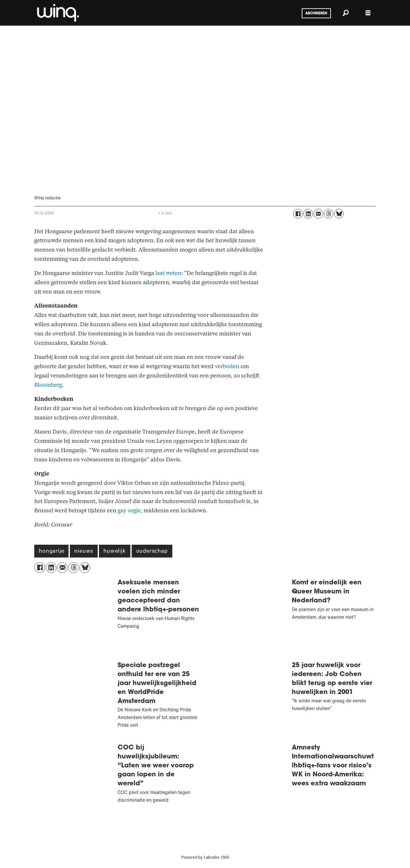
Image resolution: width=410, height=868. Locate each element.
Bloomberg (48, 385)
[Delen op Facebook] (298, 214)
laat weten (168, 273)
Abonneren (316, 13)
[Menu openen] (368, 13)
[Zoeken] (346, 13)
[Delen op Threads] (329, 214)
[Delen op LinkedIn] (308, 214)
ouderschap (152, 552)
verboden (227, 366)
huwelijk (115, 552)
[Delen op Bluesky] (339, 214)
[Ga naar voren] (57, 13)
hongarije (51, 552)
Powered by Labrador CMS (205, 858)
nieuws (84, 552)
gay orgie (129, 511)
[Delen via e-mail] (318, 214)
